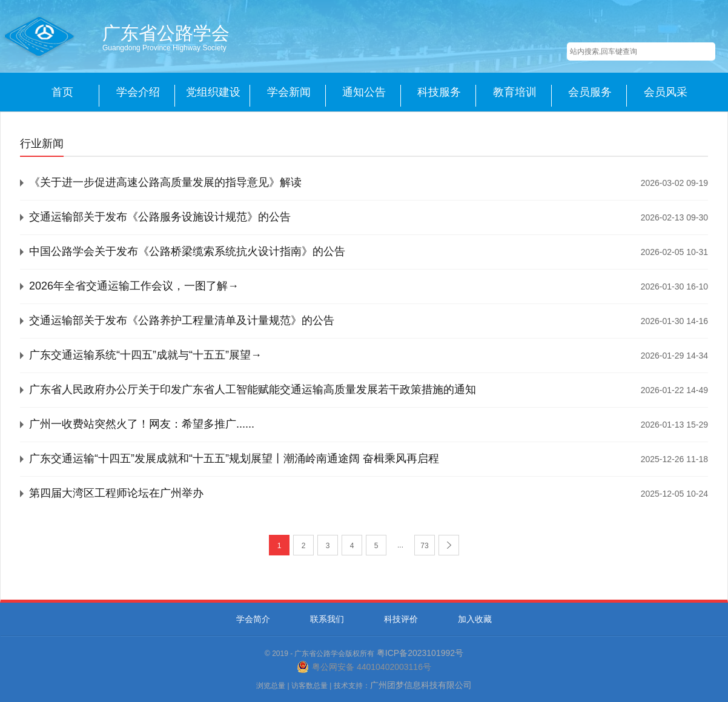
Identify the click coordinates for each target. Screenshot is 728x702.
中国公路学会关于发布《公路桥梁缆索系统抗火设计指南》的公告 (187, 251)
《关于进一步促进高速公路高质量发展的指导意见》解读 (165, 182)
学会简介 (253, 619)
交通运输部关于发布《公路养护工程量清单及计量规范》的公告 (182, 320)
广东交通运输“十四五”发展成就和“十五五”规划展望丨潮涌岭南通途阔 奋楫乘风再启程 (234, 459)
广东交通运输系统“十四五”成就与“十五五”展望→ (145, 355)
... (400, 545)
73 (424, 546)
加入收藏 (475, 619)
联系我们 (327, 619)
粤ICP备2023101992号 (420, 653)
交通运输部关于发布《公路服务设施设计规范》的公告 (160, 217)
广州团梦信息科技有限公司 (421, 685)
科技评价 (401, 619)
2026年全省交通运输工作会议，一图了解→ (134, 286)
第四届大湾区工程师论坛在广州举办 (116, 493)
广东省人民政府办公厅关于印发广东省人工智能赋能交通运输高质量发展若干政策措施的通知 (253, 389)
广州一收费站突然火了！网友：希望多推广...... (142, 424)
